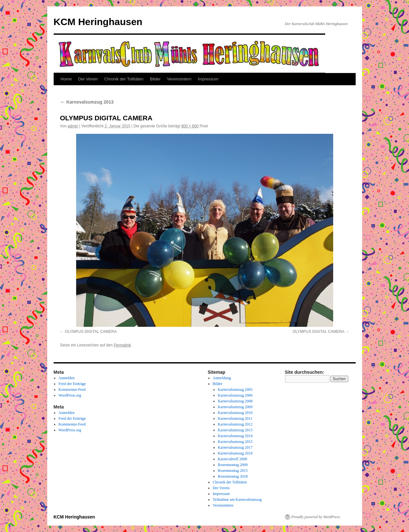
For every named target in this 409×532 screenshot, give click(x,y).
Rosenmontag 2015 (233, 471)
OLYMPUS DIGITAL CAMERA (91, 332)
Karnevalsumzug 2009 (235, 407)
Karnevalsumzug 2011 (235, 418)
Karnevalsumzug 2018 (235, 453)
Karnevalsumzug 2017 (235, 447)
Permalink (122, 345)
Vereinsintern (179, 79)
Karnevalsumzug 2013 (87, 102)
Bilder (155, 79)
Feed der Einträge (72, 384)
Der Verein (88, 79)
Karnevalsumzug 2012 (235, 424)
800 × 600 (190, 126)
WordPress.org (70, 395)
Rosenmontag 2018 (233, 476)
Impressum (208, 79)
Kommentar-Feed (72, 390)
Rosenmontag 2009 (233, 465)
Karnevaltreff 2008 (232, 459)
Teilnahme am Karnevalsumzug (237, 500)
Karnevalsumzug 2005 (235, 390)
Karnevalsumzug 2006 (235, 395)
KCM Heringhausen (98, 22)
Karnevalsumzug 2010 (235, 413)
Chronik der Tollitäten (124, 79)
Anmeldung (222, 378)
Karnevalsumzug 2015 (235, 442)
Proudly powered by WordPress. (316, 517)
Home (66, 79)
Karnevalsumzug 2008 (235, 401)
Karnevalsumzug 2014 (235, 436)
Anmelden (67, 378)
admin (73, 126)
